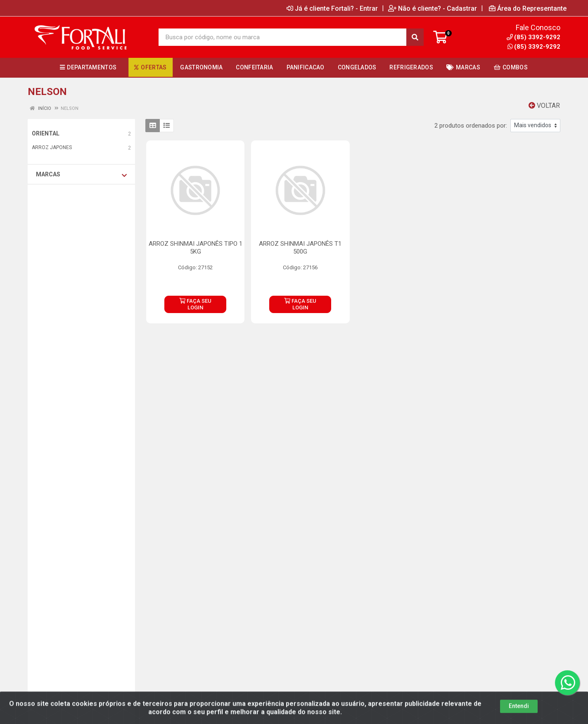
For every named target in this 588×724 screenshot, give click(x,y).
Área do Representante (528, 8)
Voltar (544, 106)
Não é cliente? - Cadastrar (433, 8)
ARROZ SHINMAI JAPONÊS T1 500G (300, 248)
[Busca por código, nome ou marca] (283, 37)
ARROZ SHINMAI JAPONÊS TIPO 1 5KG (196, 248)
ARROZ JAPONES (52, 147)
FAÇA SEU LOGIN (195, 304)
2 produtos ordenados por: (471, 126)
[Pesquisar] (415, 37)
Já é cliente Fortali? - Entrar (332, 8)
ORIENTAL (46, 133)
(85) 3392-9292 (534, 47)
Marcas (81, 175)
